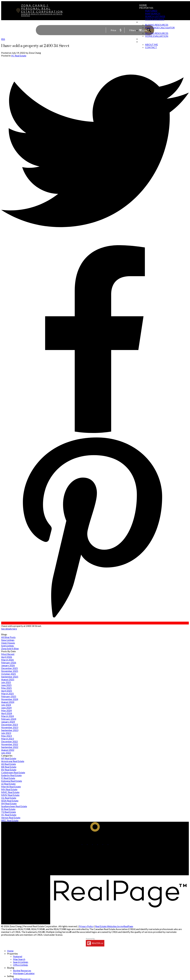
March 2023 (7, 739)
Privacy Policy (86, 926)
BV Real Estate (9, 770)
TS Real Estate (9, 812)
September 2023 (10, 730)
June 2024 (6, 708)
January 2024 (8, 722)
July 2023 (6, 733)
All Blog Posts (8, 637)
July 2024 (6, 705)
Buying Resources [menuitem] (157, 25)
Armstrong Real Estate (13, 761)
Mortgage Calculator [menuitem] (160, 28)
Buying (144, 22)
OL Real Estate (9, 798)
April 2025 (7, 691)
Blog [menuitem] (142, 39)
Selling (144, 30)
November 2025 (10, 671)
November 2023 (10, 727)
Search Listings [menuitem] (155, 16)
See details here (9, 629)
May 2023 (6, 736)
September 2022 (10, 747)
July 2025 (6, 682)
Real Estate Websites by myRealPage (114, 926)
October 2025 (9, 674)
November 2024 (10, 699)
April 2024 (7, 713)
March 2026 (7, 660)
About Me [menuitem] (151, 44)
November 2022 (10, 744)
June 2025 (6, 685)
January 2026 (8, 665)
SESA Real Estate (10, 801)
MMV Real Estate (10, 795)
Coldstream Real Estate (13, 772)
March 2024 (7, 716)
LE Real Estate (8, 784)
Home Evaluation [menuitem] (157, 36)
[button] (80, 843)
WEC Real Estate (10, 820)
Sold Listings (8, 646)
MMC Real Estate (10, 792)
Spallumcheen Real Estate (14, 806)
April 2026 (7, 657)
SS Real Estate (8, 809)
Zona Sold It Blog (10, 648)
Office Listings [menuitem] (155, 19)
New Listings (8, 640)
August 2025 (8, 679)
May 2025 (6, 688)
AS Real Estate (9, 764)
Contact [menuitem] (151, 47)
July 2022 (6, 753)
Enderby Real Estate (11, 775)
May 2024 (6, 710)
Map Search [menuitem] (153, 13)
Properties (146, 8)
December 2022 (9, 741)
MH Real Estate (9, 789)
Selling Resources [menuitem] (157, 33)
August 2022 (8, 750)
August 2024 (8, 702)
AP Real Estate (9, 758)
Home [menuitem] (143, 5)
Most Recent (8, 654)
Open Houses (8, 643)
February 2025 (9, 696)
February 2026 (9, 663)
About (143, 42)
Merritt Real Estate (11, 787)
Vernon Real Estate (11, 818)
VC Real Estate (19, 56)
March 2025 (7, 694)
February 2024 (9, 719)
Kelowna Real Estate (12, 781)
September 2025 (10, 677)
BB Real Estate (9, 767)
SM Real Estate (9, 803)
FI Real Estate (8, 778)
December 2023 (9, 725)
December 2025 (9, 668)
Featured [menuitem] (151, 11)
